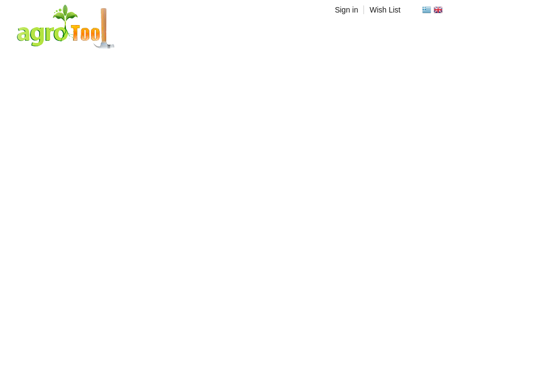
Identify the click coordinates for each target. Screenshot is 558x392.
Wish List (385, 10)
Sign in (346, 10)
